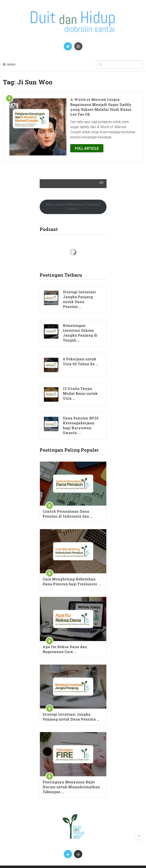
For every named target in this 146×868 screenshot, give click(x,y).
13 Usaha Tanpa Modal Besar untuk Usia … (80, 380)
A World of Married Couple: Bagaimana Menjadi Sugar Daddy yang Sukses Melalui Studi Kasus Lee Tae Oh (94, 104)
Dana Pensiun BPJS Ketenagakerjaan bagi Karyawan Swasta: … (81, 412)
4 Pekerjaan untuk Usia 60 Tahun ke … (80, 348)
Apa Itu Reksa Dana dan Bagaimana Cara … (65, 636)
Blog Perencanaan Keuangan (51, 860)
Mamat (138, 860)
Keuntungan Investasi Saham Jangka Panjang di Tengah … (80, 319)
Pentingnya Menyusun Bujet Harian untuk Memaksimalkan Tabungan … (71, 774)
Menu (11, 65)
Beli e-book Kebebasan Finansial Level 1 (73, 193)
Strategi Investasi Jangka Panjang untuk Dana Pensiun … (79, 286)
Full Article (75, 138)
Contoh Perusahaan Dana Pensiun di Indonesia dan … (68, 501)
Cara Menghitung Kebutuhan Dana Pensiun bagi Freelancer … (72, 568)
